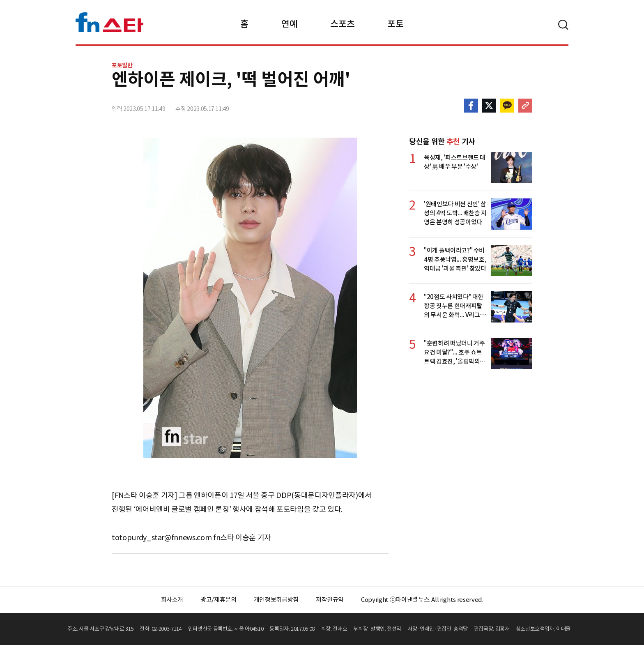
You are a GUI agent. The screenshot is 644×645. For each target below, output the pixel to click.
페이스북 (471, 106)
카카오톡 (507, 106)
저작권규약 (330, 600)
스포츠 (342, 24)
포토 (395, 24)
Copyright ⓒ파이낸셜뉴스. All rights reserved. (422, 600)
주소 (525, 106)
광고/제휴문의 (218, 600)
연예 (289, 24)
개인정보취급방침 (276, 600)
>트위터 (489, 106)
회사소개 (172, 600)
